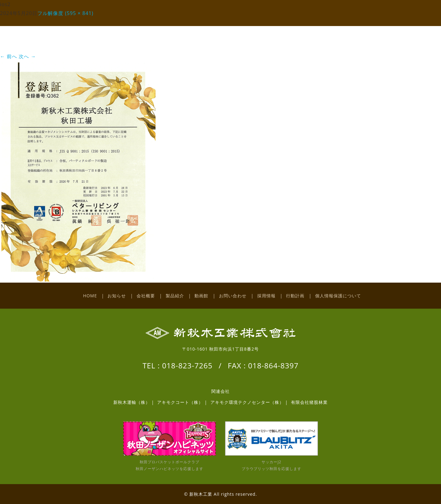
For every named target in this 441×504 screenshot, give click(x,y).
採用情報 (266, 296)
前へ (9, 56)
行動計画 (295, 296)
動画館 (201, 296)
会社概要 (146, 296)
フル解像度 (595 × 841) (65, 13)
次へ (27, 56)
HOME (90, 296)
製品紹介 (175, 296)
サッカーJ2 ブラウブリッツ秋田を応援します (271, 446)
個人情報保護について (338, 296)
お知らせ (117, 296)
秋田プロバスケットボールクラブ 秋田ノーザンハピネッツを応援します (170, 446)
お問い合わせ (233, 296)
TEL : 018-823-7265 (177, 365)
